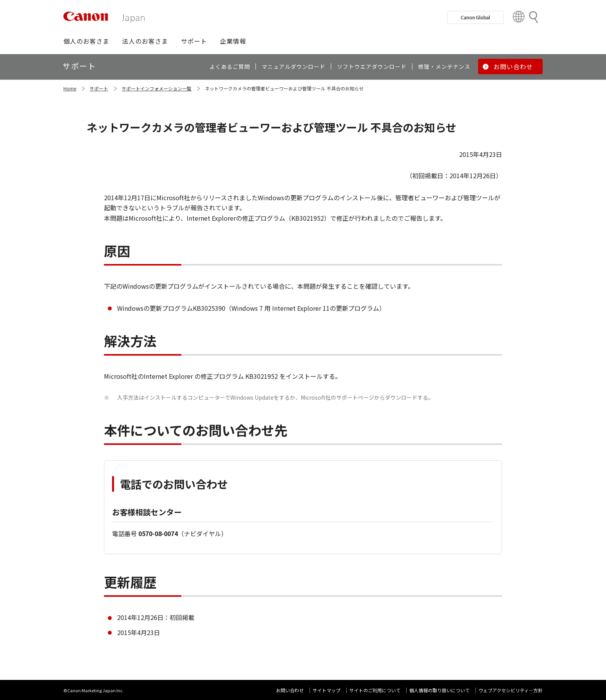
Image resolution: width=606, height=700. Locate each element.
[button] (86, 41)
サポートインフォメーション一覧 (157, 88)
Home (70, 88)
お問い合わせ (290, 690)
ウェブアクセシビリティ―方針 (511, 690)
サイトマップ (327, 690)
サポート (99, 88)
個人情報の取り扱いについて (439, 690)
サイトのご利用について (375, 690)
